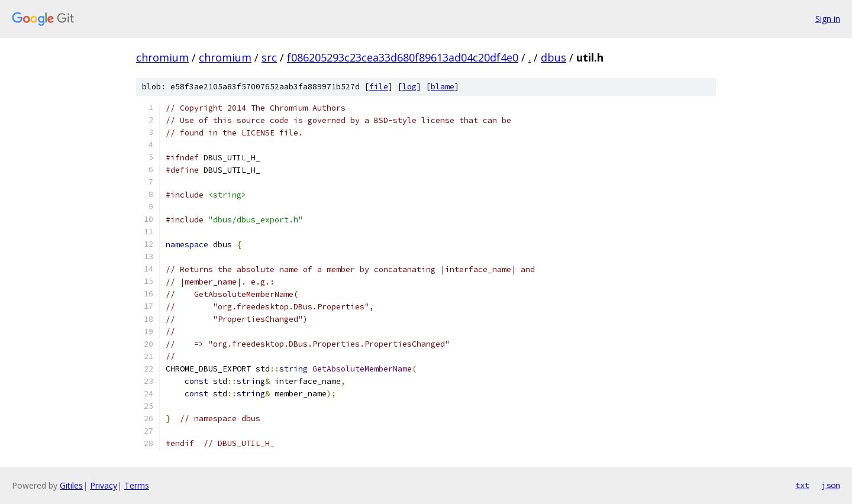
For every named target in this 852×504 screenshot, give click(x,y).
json (831, 485)
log (409, 87)
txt (802, 485)
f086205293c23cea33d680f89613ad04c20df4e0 (403, 57)
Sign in (828, 19)
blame (443, 87)
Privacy (104, 485)
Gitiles (71, 485)
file (379, 87)
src (269, 57)
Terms (137, 485)
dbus (554, 57)
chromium (162, 57)
